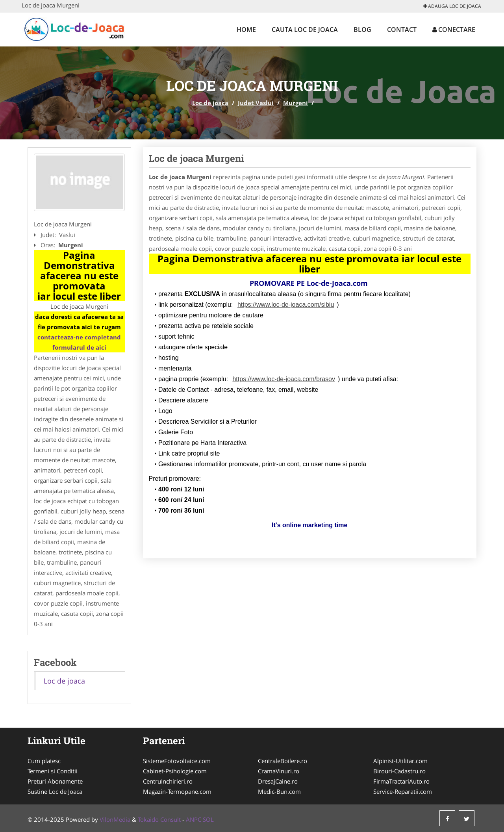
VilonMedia (115, 819)
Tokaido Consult (159, 819)
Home (246, 30)
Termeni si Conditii (53, 771)
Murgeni (296, 103)
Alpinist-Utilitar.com (400, 761)
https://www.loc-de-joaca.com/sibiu (286, 305)
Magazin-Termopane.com (177, 791)
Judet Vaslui (256, 103)
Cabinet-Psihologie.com (175, 771)
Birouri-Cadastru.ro (399, 771)
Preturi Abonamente (55, 781)
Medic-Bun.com (279, 791)
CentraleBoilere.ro (283, 761)
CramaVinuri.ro (279, 771)
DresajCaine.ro (278, 781)
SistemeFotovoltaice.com (177, 761)
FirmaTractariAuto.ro (401, 781)
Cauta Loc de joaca (305, 30)
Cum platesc (44, 761)
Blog (362, 30)
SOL (208, 819)
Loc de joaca (210, 103)
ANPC (194, 819)
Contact (402, 30)
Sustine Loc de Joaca (55, 791)
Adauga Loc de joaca (452, 6)
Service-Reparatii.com (403, 791)
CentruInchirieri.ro (168, 781)
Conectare (454, 30)
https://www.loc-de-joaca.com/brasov (284, 379)
